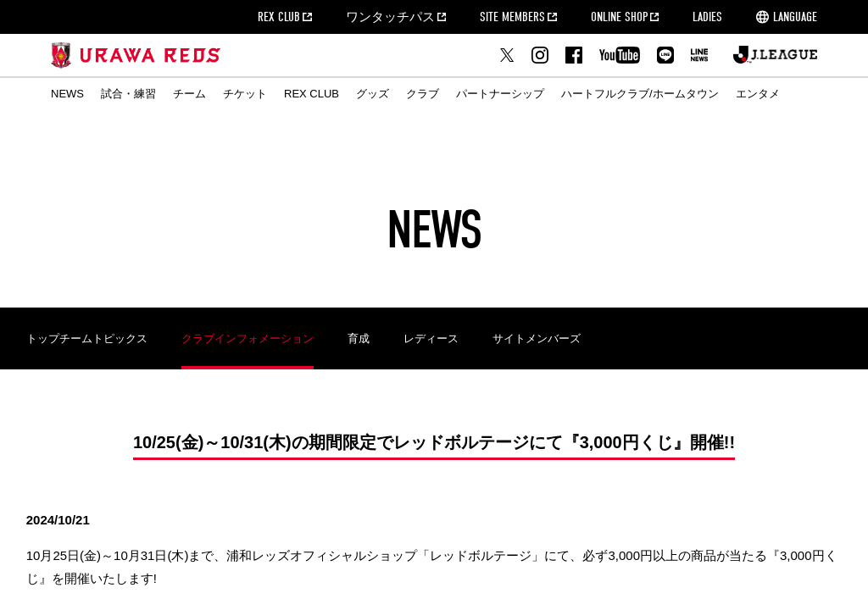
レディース (431, 338)
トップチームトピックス (87, 338)
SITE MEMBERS (512, 17)
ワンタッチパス (390, 17)
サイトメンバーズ (537, 338)
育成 (359, 338)
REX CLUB (279, 17)
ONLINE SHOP (619, 17)
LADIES (707, 17)
